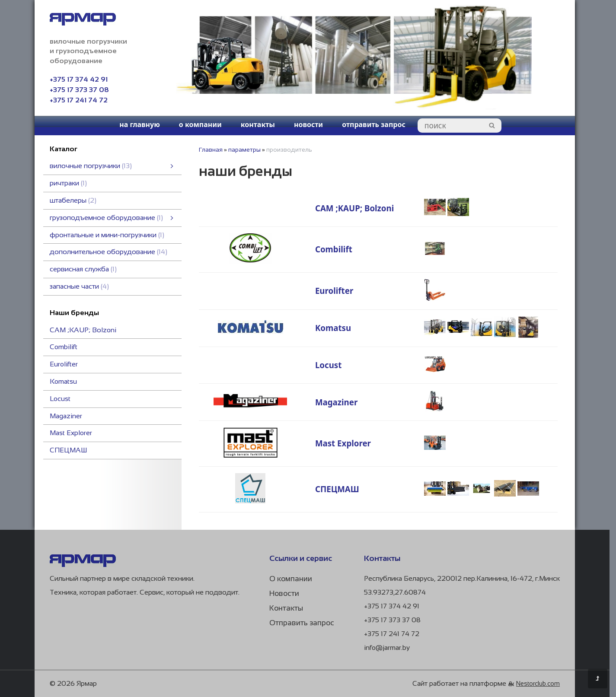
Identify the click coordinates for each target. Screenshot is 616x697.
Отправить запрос (302, 623)
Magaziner (66, 416)
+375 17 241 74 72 (79, 100)
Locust (60, 399)
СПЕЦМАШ (68, 450)
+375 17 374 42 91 (79, 79)
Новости (284, 594)
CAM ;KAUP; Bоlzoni (83, 330)
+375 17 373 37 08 (79, 90)
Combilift (64, 347)
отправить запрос (374, 124)
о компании (200, 124)
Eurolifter (64, 364)
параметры (244, 150)
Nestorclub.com (538, 684)
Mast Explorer (71, 433)
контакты (258, 124)
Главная (211, 150)
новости (308, 124)
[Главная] (83, 565)
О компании (291, 579)
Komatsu (63, 381)
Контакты (286, 608)
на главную (140, 124)
